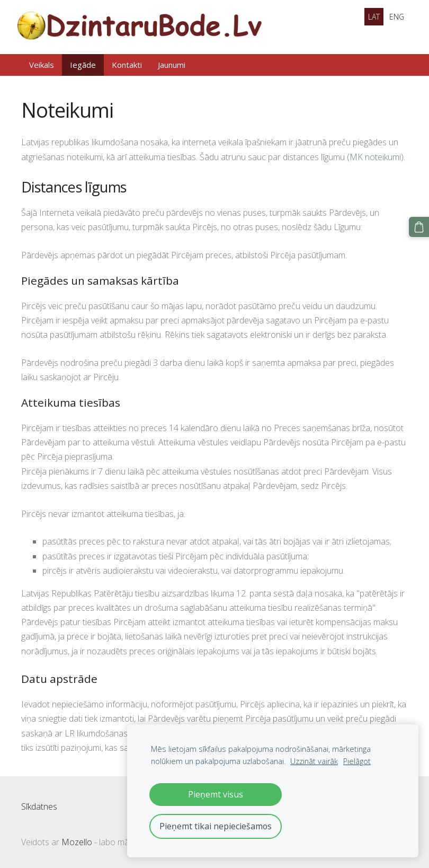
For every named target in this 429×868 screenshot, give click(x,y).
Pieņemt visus (216, 794)
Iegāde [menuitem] (83, 62)
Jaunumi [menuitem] (172, 62)
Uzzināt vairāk (314, 761)
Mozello (77, 839)
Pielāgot (357, 761)
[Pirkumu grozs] (420, 226)
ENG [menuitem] (397, 17)
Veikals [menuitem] (42, 62)
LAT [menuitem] (374, 17)
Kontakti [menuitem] (127, 62)
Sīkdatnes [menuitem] (39, 804)
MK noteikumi (375, 154)
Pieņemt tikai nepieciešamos (216, 826)
